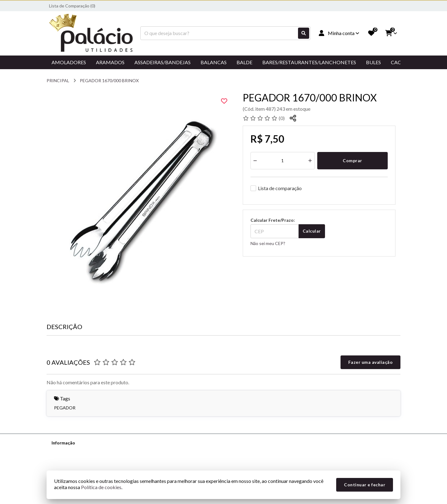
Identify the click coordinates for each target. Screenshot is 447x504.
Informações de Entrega (75, 459)
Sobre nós (61, 451)
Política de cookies (101, 487)
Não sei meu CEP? (268, 243)
